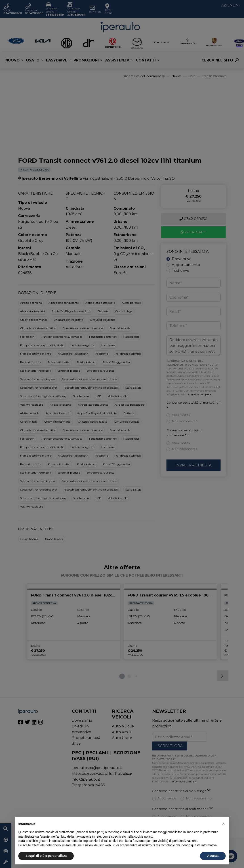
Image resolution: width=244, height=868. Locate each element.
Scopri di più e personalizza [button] (46, 856)
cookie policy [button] (143, 836)
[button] (223, 824)
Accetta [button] (213, 856)
